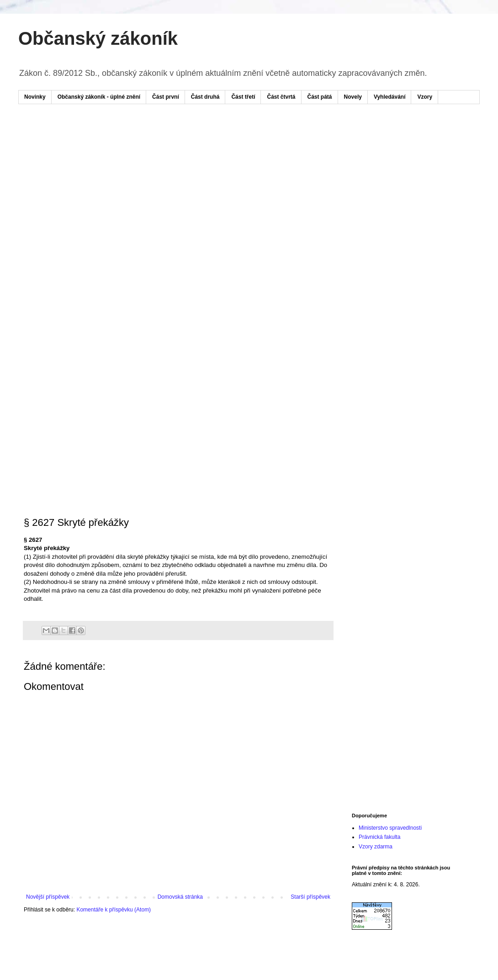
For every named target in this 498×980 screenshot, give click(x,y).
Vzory (425, 97)
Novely (353, 97)
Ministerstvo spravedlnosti (390, 828)
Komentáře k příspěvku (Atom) (114, 910)
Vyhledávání (390, 97)
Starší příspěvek (310, 897)
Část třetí (243, 97)
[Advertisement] (89, 207)
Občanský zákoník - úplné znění (99, 97)
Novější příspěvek (48, 897)
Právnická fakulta (379, 837)
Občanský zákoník (98, 38)
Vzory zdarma (376, 847)
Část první (166, 97)
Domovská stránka (180, 897)
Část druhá (205, 97)
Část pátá (320, 97)
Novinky (35, 97)
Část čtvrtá (281, 97)
